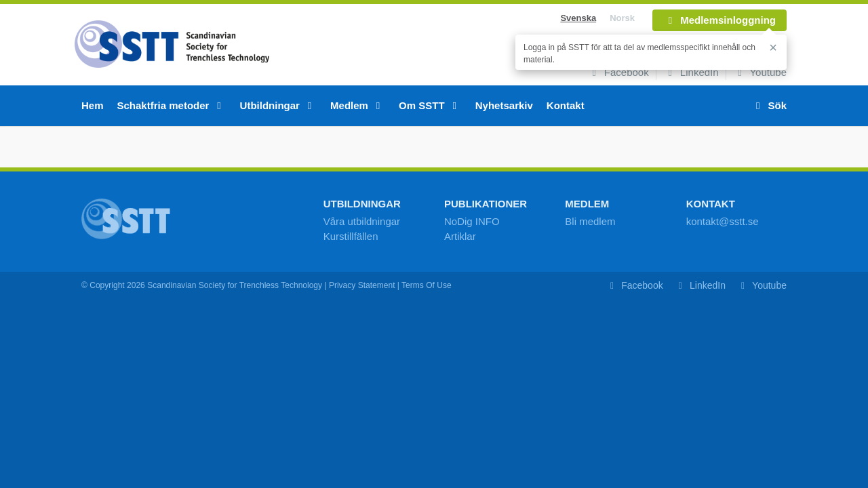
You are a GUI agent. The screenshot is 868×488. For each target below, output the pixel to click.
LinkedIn (691, 72)
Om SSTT (430, 105)
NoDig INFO (472, 221)
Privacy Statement (362, 285)
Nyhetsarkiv (504, 105)
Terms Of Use (427, 285)
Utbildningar (279, 105)
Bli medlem (590, 221)
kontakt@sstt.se (723, 221)
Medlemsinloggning (719, 20)
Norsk (622, 18)
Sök (769, 105)
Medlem (358, 105)
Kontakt (566, 105)
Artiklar (460, 236)
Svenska (578, 18)
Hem (93, 105)
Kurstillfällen (351, 236)
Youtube (760, 72)
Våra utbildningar (362, 221)
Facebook (618, 72)
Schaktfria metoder (172, 105)
